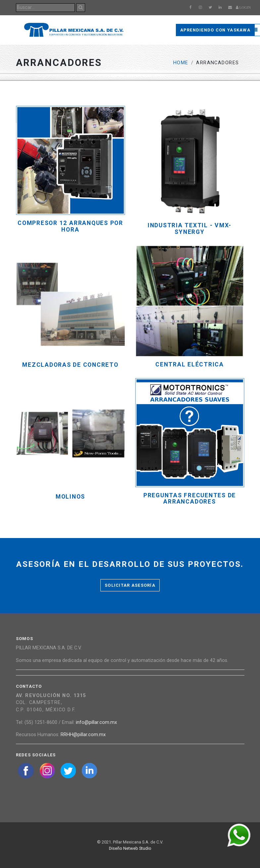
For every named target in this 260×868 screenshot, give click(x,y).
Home (181, 63)
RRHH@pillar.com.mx (83, 735)
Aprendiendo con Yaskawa (215, 30)
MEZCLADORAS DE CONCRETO (70, 365)
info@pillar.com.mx (96, 722)
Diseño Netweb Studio (130, 848)
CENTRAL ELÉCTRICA (190, 365)
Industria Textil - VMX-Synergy (190, 229)
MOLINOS (70, 497)
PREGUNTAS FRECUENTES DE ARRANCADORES (190, 499)
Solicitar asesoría (130, 585)
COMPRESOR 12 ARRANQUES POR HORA (70, 226)
